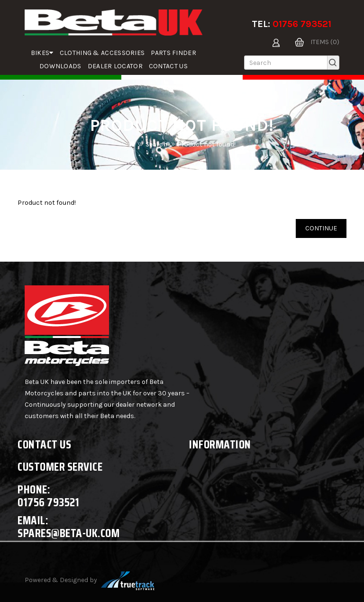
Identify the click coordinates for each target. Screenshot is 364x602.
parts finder (173, 53)
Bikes (42, 53)
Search (156, 144)
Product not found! (206, 144)
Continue (321, 228)
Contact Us (168, 66)
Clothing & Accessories (102, 53)
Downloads (60, 66)
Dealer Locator (115, 66)
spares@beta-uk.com (68, 533)
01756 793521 (302, 24)
